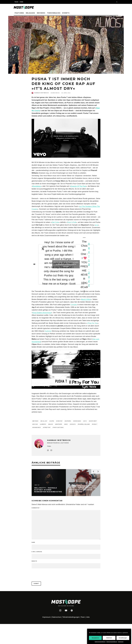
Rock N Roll (72, 222)
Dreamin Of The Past (78, 186)
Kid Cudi (35, 424)
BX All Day (44, 421)
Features (19, 13)
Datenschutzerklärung (100, 642)
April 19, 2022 (89, 264)
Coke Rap (60, 421)
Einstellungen (123, 638)
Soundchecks (55, 93)
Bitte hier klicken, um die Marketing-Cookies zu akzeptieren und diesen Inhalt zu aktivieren (66, 138)
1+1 (97, 225)
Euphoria (48, 331)
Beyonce (36, 421)
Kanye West (93, 421)
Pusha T (95, 424)
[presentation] (44, 573)
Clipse (52, 421)
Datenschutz (56, 617)
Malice (51, 424)
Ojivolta (73, 424)
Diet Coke (55, 222)
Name (33, 542)
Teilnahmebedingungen (71, 617)
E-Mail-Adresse (37, 552)
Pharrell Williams (84, 424)
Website (34, 561)
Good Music (77, 421)
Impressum (121, 642)
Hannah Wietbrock (41, 93)
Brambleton (37, 186)
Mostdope (59, 424)
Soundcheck (37, 427)
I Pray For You (92, 323)
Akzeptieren (95, 638)
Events (66, 13)
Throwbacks (54, 13)
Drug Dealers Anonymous (42, 313)
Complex (74, 305)
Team (16, 2)
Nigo (66, 424)
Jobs (21, 2)
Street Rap (47, 427)
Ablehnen (109, 638)
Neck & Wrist (86, 299)
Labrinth (43, 424)
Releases (30, 13)
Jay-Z (85, 421)
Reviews (41, 13)
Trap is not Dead (58, 427)
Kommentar (36, 508)
